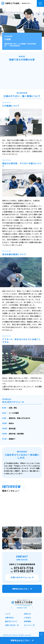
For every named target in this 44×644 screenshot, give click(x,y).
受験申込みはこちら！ (22, 589)
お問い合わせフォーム (22, 577)
